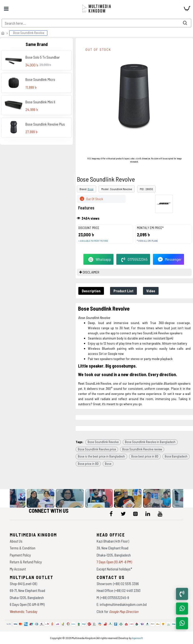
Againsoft (137, 638)
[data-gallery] (42, 498)
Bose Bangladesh (176, 456)
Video (151, 291)
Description (91, 291)
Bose (91, 189)
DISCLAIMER (91, 272)
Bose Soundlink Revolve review (142, 449)
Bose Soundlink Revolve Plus (45, 124)
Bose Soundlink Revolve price (97, 449)
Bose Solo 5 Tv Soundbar (43, 57)
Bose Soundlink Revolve (103, 442)
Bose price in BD (88, 464)
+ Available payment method (93, 241)
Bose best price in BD (145, 456)
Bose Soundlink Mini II (40, 102)
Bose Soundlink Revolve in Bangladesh (150, 442)
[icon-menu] (111, 514)
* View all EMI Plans (147, 241)
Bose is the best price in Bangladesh (101, 456)
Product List (123, 291)
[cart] (187, 9)
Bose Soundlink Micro (40, 79)
